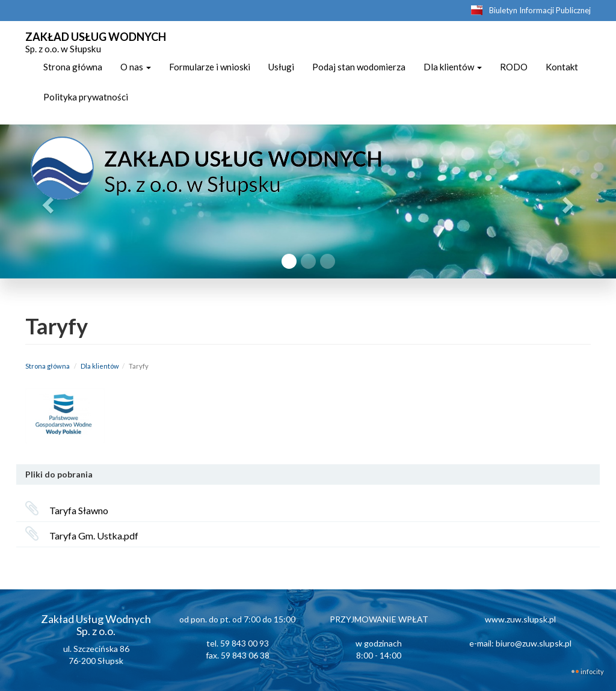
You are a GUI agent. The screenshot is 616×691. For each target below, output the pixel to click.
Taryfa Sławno (79, 510)
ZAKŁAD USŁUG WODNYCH (96, 41)
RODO (514, 67)
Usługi (281, 67)
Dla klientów (453, 67)
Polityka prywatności (86, 97)
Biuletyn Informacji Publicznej (540, 10)
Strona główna (73, 67)
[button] (46, 201)
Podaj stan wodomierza (359, 67)
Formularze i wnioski (210, 67)
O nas (136, 67)
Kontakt (562, 67)
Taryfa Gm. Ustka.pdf (94, 536)
